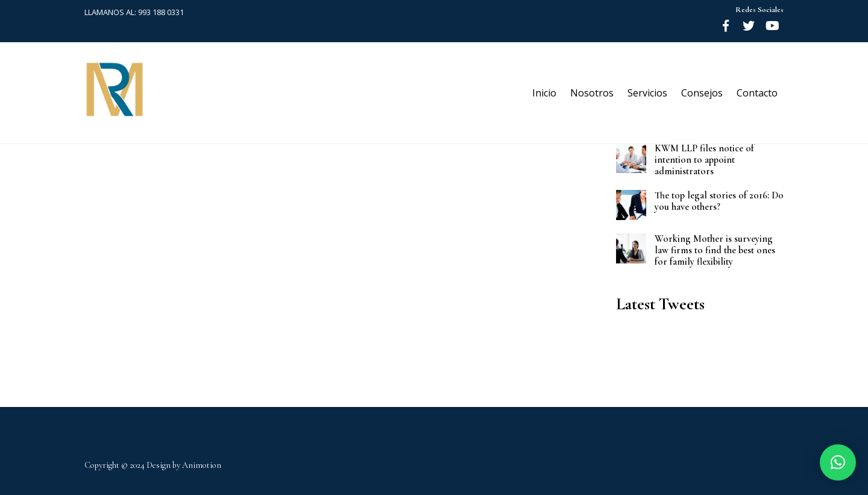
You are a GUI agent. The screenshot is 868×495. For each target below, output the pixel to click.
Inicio (544, 93)
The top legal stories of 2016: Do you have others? (719, 201)
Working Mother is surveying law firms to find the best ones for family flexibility (715, 251)
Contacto (757, 93)
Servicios (647, 93)
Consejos (702, 93)
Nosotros (592, 93)
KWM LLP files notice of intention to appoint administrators (704, 160)
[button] (838, 462)
